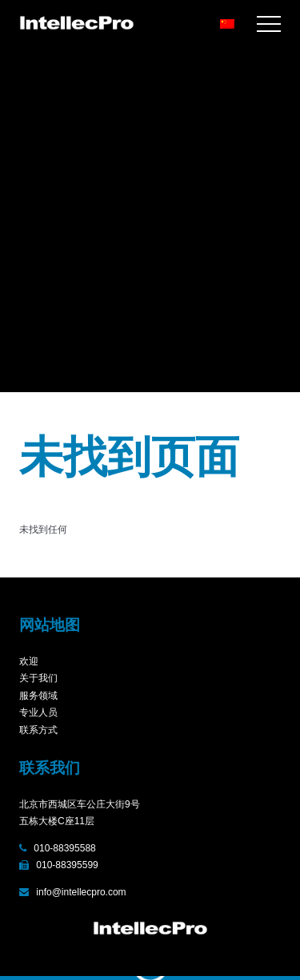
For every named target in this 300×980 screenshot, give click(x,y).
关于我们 (38, 678)
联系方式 (38, 730)
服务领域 (38, 696)
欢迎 (29, 661)
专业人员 (38, 712)
